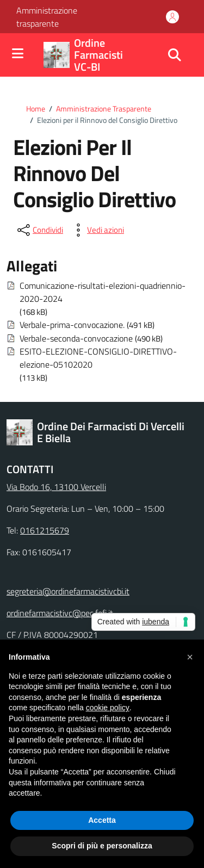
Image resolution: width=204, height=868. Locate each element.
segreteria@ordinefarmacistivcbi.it (68, 591)
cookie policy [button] (108, 708)
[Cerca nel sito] (175, 55)
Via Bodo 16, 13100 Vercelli (56, 487)
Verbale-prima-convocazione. (72, 325)
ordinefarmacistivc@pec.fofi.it (60, 613)
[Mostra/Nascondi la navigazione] (18, 54)
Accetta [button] (102, 820)
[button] (190, 657)
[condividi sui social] (39, 230)
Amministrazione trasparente (47, 17)
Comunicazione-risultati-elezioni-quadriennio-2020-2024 (103, 292)
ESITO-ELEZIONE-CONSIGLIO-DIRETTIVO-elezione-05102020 (98, 358)
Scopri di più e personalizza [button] (102, 846)
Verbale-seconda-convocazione (76, 338)
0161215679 (45, 530)
